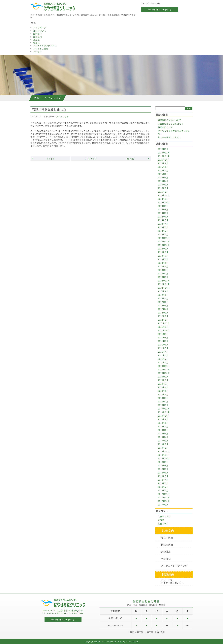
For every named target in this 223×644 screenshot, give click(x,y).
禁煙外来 (166, 552)
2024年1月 (163, 234)
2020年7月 (163, 384)
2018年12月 (164, 451)
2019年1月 (163, 448)
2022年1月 (163, 320)
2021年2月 (163, 359)
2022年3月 (163, 313)
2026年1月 (163, 149)
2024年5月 (163, 220)
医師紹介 (38, 34)
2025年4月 (163, 181)
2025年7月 (163, 170)
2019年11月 (164, 412)
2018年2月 (163, 487)
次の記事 (138, 159)
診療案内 (38, 37)
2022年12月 (164, 281)
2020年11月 (164, 370)
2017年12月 (164, 494)
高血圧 (36, 40)
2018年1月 (163, 490)
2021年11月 (164, 327)
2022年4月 (163, 309)
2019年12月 (164, 409)
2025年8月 (163, 167)
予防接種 (166, 559)
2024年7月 (163, 213)
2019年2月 (163, 444)
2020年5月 (163, 391)
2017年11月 (164, 498)
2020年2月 (163, 402)
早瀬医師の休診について (170, 120)
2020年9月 (163, 377)
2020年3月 (163, 398)
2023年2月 (163, 274)
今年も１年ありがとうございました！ (174, 132)
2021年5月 (163, 348)
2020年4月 (163, 394)
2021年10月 (164, 330)
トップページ (40, 28)
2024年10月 (164, 202)
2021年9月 (163, 334)
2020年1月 (163, 405)
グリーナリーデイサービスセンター (172, 581)
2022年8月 (163, 295)
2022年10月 (164, 288)
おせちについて (165, 127)
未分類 (161, 520)
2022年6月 (163, 302)
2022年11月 (164, 284)
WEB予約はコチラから (160, 10)
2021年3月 (163, 355)
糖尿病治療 (167, 545)
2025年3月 (163, 185)
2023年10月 (164, 245)
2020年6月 (163, 387)
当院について (40, 31)
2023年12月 (164, 238)
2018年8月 (163, 466)
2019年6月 (163, 430)
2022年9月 (163, 291)
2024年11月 (164, 199)
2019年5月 (163, 434)
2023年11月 (164, 242)
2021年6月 (163, 345)
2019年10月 (164, 416)
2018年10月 (164, 458)
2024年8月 (163, 209)
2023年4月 (163, 266)
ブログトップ (91, 159)
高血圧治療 (167, 538)
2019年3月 (163, 441)
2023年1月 (163, 277)
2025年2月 (163, 188)
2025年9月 (163, 163)
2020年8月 (163, 380)
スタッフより (63, 116)
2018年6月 (163, 473)
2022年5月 (163, 306)
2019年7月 (163, 426)
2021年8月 (163, 338)
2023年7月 (163, 256)
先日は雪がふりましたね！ (171, 124)
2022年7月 (163, 298)
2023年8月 (163, 252)
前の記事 (43, 159)
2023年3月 (163, 270)
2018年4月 (163, 480)
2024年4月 (163, 224)
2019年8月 (163, 423)
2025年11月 (164, 156)
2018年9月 (163, 462)
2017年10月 (164, 501)
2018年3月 (163, 483)
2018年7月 (163, 469)
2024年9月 (163, 206)
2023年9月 (163, 249)
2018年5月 (163, 476)
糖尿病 (36, 43)
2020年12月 (164, 366)
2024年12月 (164, 195)
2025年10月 (164, 160)
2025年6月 (163, 174)
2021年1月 (163, 362)
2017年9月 (163, 505)
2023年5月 (163, 263)
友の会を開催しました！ (170, 137)
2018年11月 (164, 455)
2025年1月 (163, 192)
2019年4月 (163, 437)
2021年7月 (163, 341)
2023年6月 (163, 259)
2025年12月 (164, 153)
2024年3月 (163, 227)
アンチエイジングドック (45, 46)
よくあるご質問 (41, 48)
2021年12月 (164, 323)
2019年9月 (163, 419)
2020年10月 (164, 373)
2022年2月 (163, 316)
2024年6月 (163, 217)
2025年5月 (163, 177)
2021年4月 (163, 352)
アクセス (37, 51)
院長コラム (163, 524)
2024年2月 (163, 231)
